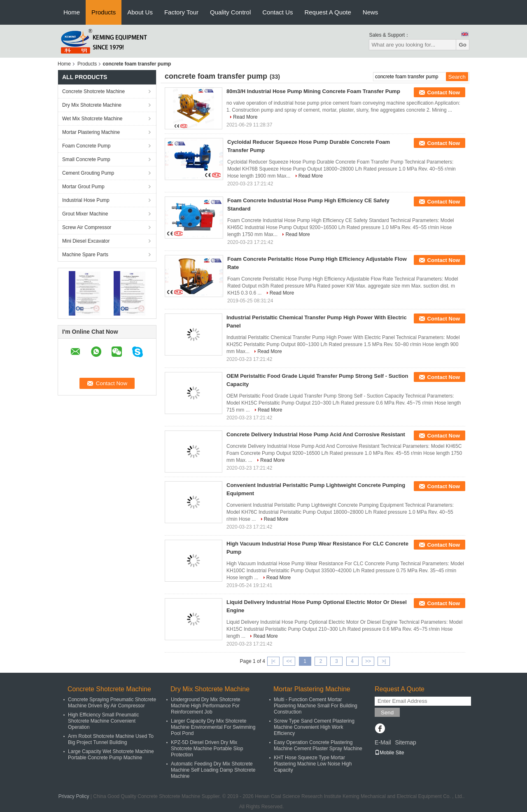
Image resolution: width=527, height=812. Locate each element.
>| (384, 661)
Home (72, 12)
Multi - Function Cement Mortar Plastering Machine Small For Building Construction (316, 706)
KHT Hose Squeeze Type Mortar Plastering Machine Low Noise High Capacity (313, 764)
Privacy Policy (74, 796)
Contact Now (444, 92)
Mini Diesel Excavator (86, 241)
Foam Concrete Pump (86, 146)
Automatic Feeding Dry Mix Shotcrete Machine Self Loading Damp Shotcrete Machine (213, 770)
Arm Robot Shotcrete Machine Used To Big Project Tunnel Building (111, 739)
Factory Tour (181, 12)
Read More (245, 117)
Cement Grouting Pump (88, 173)
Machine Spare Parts (85, 255)
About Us (140, 12)
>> (368, 661)
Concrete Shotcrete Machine (93, 91)
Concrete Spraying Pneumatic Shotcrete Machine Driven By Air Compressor (112, 703)
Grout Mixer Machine (85, 214)
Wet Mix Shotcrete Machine (92, 119)
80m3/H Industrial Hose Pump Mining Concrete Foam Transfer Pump (313, 91)
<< (289, 661)
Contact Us (277, 12)
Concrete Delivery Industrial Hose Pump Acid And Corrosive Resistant (316, 434)
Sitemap (405, 742)
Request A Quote (328, 12)
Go (463, 45)
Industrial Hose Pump (86, 200)
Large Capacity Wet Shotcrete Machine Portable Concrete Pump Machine (111, 755)
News (371, 12)
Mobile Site (389, 753)
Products (104, 12)
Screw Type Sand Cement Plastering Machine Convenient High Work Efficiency (314, 727)
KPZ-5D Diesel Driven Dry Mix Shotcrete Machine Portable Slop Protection (207, 749)
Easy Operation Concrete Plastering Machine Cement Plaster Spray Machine (318, 745)
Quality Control (230, 12)
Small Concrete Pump (86, 159)
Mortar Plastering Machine (91, 132)
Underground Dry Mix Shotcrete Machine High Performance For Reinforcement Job (206, 706)
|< (273, 661)
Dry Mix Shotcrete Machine (92, 105)
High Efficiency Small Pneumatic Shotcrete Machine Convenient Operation (104, 721)
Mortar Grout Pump (83, 187)
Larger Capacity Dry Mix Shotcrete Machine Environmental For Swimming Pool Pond (213, 727)
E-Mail (383, 742)
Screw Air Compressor (87, 227)
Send (387, 713)
